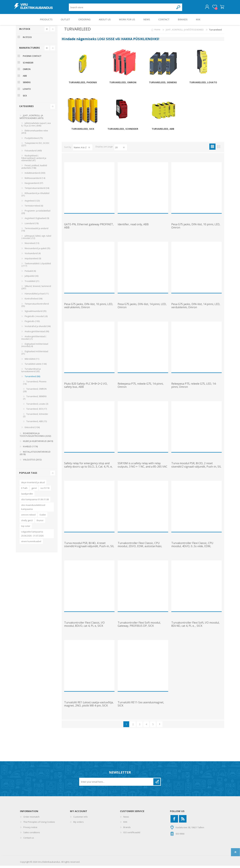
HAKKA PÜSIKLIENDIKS (140, 41)
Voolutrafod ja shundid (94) (38, 329)
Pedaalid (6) (30, 273)
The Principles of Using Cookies (39, 824)
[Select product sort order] (83, 150)
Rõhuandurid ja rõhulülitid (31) (35, 197)
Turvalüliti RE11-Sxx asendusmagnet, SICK (141, 706)
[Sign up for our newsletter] (116, 784)
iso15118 (45, 490)
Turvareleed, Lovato (203, 85)
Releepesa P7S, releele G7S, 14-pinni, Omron (141, 388)
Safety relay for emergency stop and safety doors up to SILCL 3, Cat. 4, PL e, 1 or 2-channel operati (88, 469)
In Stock (25, 31)
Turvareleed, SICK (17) (37, 411)
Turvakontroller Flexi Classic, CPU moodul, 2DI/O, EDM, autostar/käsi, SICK (140, 549)
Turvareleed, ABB (163, 131)
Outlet (43, 517)
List (219, 149)
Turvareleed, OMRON (123, 85)
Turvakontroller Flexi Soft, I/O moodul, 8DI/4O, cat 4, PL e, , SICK (195, 627)
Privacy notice (30, 830)
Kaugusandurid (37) (34, 185)
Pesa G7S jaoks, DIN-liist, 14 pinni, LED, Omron (142, 308)
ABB (25, 78)
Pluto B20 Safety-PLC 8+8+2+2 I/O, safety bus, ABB (86, 388)
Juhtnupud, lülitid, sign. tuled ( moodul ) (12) (36, 239)
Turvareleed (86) (32, 379)
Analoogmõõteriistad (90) (37, 334)
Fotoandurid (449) (33, 153)
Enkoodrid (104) (32, 430)
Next (160, 727)
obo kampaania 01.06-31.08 (35, 502)
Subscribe (157, 784)
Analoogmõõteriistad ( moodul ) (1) (34, 340)
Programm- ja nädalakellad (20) (36, 214)
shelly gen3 (27, 523)
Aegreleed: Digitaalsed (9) (37, 221)
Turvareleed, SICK (83, 131)
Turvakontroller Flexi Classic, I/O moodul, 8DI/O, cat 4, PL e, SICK (84, 627)
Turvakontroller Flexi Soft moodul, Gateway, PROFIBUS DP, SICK (139, 627)
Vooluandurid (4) (33, 256)
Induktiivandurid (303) (35, 175)
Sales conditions (32, 835)
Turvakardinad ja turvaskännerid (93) (31, 372)
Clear (47, 31)
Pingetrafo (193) (32, 324)
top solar (26, 528)
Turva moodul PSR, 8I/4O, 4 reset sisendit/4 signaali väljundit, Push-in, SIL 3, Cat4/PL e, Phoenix (89, 549)
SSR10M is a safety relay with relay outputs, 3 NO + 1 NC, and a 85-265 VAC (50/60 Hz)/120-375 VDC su (142, 469)
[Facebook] (174, 821)
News (126, 819)
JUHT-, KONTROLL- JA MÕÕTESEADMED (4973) (31, 119)
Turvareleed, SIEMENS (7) (35, 400)
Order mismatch (31, 819)
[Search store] (122, 8)
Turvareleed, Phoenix (83, 85)
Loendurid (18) (32, 226)
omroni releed (28, 517)
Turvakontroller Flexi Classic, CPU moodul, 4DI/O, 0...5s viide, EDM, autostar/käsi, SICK (192, 549)
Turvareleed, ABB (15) (37, 424)
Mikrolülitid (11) (32, 361)
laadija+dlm (27, 496)
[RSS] (183, 821)
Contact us (29, 840)
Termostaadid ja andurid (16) (35, 232)
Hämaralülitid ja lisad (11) (37, 296)
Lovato (27, 91)
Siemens (27, 85)
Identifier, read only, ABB (133, 227)
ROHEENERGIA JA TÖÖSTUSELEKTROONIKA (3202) (35, 437)
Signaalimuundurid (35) (35, 313)
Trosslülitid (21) (32, 283)
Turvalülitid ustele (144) (36, 366)
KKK (125, 824)
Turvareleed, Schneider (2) (36, 418)
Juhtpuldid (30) (31, 278)
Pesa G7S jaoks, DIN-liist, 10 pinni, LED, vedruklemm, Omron (89, 308)
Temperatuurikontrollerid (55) (35, 307)
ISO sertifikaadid (132, 835)
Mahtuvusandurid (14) (35, 180)
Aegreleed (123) (32, 203)
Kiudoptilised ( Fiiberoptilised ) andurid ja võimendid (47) (34, 160)
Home (157, 32)
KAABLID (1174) (30, 449)
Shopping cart (220, 8)
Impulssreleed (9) (33, 261)
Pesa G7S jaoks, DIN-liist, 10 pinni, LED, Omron (196, 228)
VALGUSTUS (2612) (32, 462)
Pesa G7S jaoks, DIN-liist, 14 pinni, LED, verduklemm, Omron (196, 308)
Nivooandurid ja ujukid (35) (37, 251)
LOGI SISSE (106, 41)
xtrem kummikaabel (31, 544)
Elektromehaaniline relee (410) (35, 134)
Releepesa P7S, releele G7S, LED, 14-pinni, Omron (194, 388)
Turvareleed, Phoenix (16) (35, 385)
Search (178, 8)
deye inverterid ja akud (33, 485)
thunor (40, 523)
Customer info (80, 819)
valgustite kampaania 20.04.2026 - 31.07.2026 (32, 536)
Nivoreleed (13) (32, 246)
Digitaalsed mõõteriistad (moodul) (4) (35, 347)
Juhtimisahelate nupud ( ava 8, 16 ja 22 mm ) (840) (36, 127)
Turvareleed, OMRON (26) (35, 392)
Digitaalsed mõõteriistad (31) (35, 355)
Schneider (28, 65)
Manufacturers (29, 50)
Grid (212, 149)
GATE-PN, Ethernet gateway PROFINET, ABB (89, 228)
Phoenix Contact (32, 58)
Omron (27, 72)
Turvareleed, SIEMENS (163, 85)
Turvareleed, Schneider (123, 131)
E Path (24, 490)
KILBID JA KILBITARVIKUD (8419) (38, 443)
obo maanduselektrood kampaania (33, 509)
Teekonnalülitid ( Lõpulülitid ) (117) (36, 267)
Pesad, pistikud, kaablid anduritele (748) (34, 169)
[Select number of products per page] (121, 150)
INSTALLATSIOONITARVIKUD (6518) (35, 455)
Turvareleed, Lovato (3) (37, 406)
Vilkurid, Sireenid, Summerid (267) (36, 290)
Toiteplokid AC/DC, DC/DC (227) (35, 147)
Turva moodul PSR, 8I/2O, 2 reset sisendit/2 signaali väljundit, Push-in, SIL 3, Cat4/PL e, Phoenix (196, 469)
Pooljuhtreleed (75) (34, 140)
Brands (127, 830)
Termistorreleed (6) (34, 208)
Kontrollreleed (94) (33, 301)
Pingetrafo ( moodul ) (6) (36, 319)
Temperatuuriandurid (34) (37, 190)
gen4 (34, 490)
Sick (25, 98)
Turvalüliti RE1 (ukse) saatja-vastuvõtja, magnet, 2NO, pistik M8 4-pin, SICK (89, 706)
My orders (78, 824)
